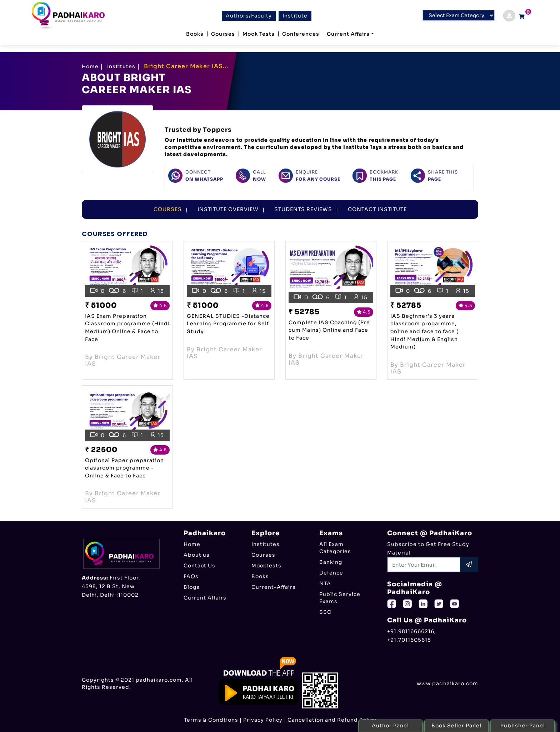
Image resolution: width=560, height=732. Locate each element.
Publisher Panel (523, 726)
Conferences (301, 34)
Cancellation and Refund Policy (332, 720)
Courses (223, 34)
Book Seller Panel (456, 726)
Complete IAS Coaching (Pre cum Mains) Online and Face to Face (329, 330)
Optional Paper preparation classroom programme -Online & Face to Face (124, 468)
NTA (325, 583)
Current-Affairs (274, 587)
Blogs (192, 587)
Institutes (121, 66)
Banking (331, 562)
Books (195, 34)
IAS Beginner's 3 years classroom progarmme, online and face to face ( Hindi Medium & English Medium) (424, 331)
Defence (331, 573)
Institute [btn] (295, 16)
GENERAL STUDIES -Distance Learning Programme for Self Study (228, 324)
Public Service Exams (340, 598)
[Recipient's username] (424, 565)
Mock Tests (259, 34)
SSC (325, 612)
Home (90, 66)
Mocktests (266, 566)
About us (197, 555)
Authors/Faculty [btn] (249, 16)
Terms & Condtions (211, 720)
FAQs (191, 576)
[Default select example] (459, 15)
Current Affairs (348, 34)
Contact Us (199, 566)
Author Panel (390, 726)
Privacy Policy (263, 720)
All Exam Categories (335, 548)
